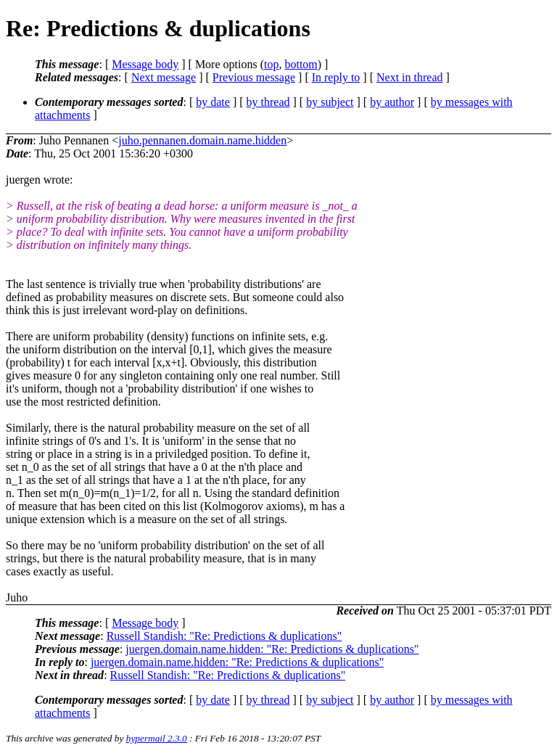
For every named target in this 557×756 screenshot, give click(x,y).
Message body (145, 64)
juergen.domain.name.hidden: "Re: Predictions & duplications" (272, 649)
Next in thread (410, 77)
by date (213, 102)
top (271, 64)
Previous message (254, 77)
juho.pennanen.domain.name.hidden (202, 140)
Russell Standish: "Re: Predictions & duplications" (224, 636)
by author (392, 102)
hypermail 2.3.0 (157, 738)
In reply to (336, 77)
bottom (301, 64)
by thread (268, 102)
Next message (164, 77)
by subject (330, 102)
